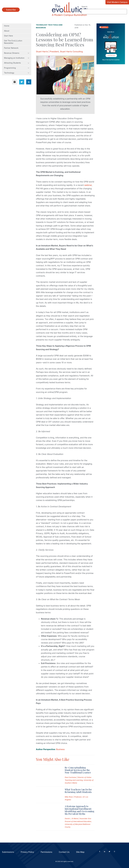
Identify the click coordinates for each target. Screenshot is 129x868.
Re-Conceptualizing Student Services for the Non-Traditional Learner (78, 770)
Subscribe (11, 10)
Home (7, 26)
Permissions (46, 852)
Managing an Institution (17, 58)
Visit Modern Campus (117, 2)
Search (84, 7)
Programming (17, 68)
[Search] (104, 12)
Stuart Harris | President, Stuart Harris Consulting (59, 52)
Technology (17, 73)
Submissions (8, 852)
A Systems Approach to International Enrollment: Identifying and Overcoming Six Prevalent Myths (79, 810)
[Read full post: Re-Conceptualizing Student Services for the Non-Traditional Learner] (48, 775)
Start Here (8, 36)
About (7, 31)
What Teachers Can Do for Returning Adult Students (78, 791)
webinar (88, 185)
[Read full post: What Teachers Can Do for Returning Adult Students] (48, 795)
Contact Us (64, 852)
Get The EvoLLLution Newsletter (13, 42)
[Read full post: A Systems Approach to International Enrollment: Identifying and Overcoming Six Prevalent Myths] (48, 817)
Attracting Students (17, 63)
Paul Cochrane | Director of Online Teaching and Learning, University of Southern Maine (79, 780)
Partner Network (11, 48)
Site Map (80, 852)
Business (60, 749)
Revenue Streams (17, 53)
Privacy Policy (27, 852)
